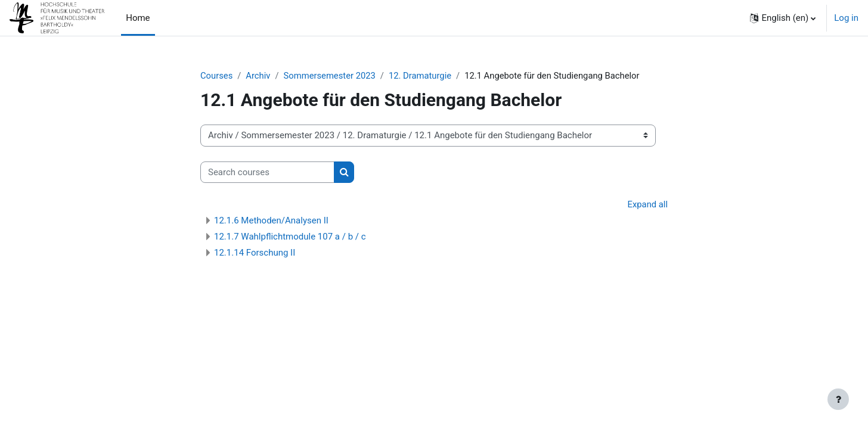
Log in (846, 18)
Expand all (647, 205)
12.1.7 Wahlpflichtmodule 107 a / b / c (290, 237)
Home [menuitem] (138, 18)
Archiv (259, 76)
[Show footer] (838, 399)
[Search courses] (267, 172)
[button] (783, 18)
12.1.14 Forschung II (255, 253)
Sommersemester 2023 (331, 76)
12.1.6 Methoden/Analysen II (271, 221)
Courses (217, 76)
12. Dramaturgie (423, 76)
